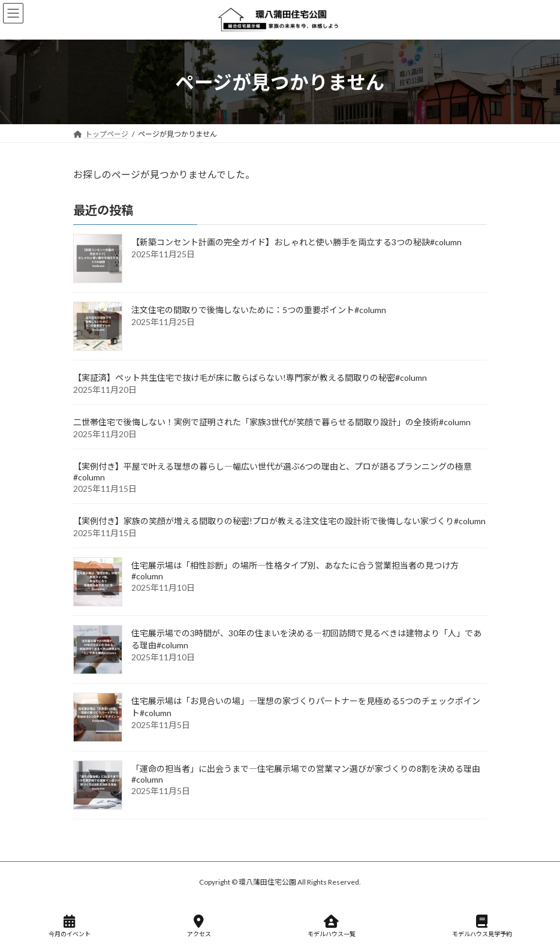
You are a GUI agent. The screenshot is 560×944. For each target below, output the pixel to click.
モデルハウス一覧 (332, 926)
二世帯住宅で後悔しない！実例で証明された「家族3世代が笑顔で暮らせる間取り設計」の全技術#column (272, 423)
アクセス (199, 926)
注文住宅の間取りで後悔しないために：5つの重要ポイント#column (259, 310)
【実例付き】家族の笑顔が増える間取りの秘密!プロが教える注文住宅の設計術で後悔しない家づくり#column (279, 521)
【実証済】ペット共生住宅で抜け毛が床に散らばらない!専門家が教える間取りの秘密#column (250, 378)
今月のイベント (70, 926)
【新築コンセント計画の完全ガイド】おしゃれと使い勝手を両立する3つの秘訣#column (296, 243)
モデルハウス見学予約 (482, 926)
